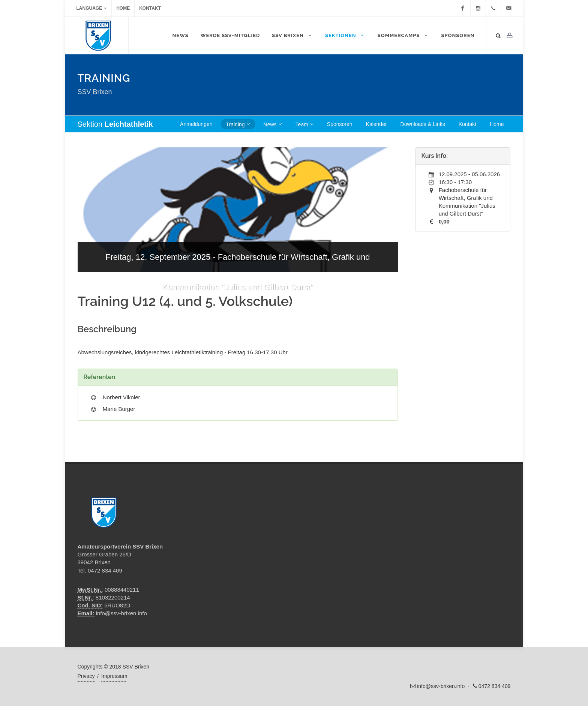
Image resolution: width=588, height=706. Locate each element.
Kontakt (150, 8)
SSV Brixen (292, 35)
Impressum (114, 676)
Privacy (86, 676)
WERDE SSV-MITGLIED (230, 35)
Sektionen (345, 35)
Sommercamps (403, 35)
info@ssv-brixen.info (121, 613)
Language (92, 8)
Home (123, 8)
